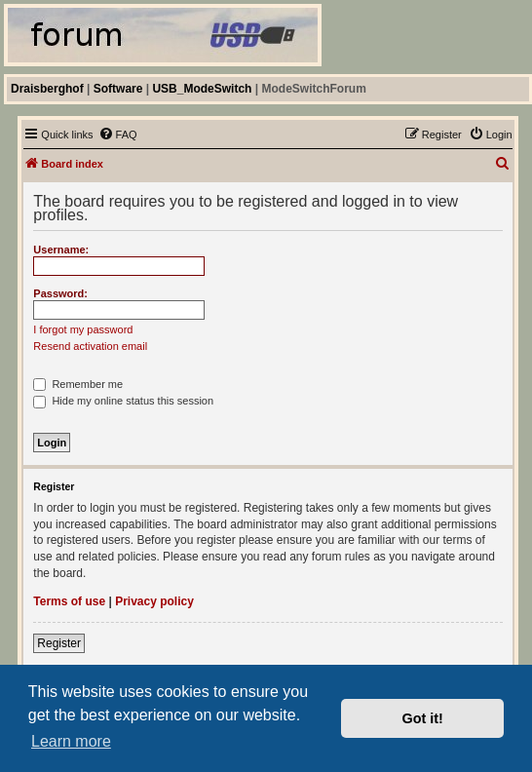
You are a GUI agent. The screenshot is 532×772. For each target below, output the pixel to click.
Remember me (78, 384)
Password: (60, 293)
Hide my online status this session (123, 401)
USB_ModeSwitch (202, 89)
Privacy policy (154, 601)
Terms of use (69, 601)
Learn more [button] (71, 741)
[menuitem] (118, 135)
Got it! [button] (423, 718)
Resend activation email (90, 346)
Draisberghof (47, 89)
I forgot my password (83, 329)
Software (118, 89)
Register (59, 643)
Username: (61, 250)
